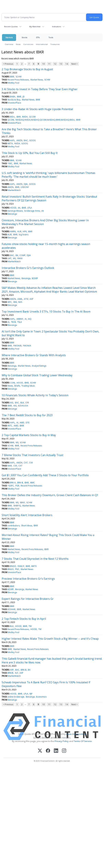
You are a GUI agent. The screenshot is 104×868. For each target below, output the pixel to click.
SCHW (19, 77)
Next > (74, 64)
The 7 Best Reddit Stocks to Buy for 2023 (27, 415)
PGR (17, 486)
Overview (9, 44)
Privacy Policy (62, 741)
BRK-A (13, 483)
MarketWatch (14, 190)
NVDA (25, 117)
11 (49, 64)
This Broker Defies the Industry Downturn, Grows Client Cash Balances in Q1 (50, 495)
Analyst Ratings (39, 366)
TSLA (20, 322)
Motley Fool (14, 83)
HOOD (13, 208)
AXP (31, 299)
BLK (22, 403)
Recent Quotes (11, 27)
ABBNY (20, 319)
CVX (31, 463)
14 (67, 64)
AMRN (13, 231)
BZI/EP (35, 278)
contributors (14, 526)
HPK (25, 231)
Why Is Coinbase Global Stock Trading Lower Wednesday (37, 375)
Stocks (24, 37)
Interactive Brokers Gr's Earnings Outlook (28, 268)
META (10, 143)
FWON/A (27, 346)
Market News (37, 80)
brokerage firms (32, 211)
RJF (31, 694)
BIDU (12, 117)
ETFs (38, 37)
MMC (32, 483)
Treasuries (55, 44)
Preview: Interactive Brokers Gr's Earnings (28, 579)
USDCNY (25, 187)
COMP (22, 255)
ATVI (26, 299)
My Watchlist (35, 27)
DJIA (26, 184)
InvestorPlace (15, 103)
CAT (26, 463)
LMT (9, 258)
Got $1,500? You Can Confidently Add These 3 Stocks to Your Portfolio (45, 475)
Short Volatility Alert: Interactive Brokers (27, 515)
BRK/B (10, 673)
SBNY (22, 503)
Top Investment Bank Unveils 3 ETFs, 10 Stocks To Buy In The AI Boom (46, 311)
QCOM (32, 117)
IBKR (12, 77)
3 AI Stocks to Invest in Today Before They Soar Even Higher (40, 89)
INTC (10, 426)
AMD (22, 423)
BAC (26, 140)
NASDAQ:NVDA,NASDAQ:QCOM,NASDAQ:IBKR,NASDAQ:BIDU (45, 120)
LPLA (30, 208)
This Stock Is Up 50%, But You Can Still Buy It (30, 153)
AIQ (30, 319)
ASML (20, 299)
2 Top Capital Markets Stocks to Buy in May (29, 435)
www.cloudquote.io (76, 734)
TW (30, 626)
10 (43, 64)
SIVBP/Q (17, 506)
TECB (13, 322)
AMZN (19, 140)
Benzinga (12, 214)
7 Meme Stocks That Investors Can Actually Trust (32, 455)
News (18, 44)
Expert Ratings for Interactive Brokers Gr (28, 599)
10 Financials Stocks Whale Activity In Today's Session (35, 395)
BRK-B (20, 483)
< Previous (8, 64)
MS (14, 258)
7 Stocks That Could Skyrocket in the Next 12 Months (35, 559)
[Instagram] (64, 751)
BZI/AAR (11, 609)
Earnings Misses (15, 211)
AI (26, 319)
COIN (12, 383)
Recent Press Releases (18, 80)
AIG (12, 403)
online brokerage (16, 697)
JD (24, 97)
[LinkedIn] (56, 751)
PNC (17, 569)
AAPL (12, 140)
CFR (27, 403)
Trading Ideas (28, 386)
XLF (17, 673)
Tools (51, 37)
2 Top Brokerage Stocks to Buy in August (27, 69)
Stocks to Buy (14, 100)
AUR (19, 231)
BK (17, 255)
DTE (28, 423)
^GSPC (11, 486)
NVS (20, 302)
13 (61, 64)
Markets (9, 37)
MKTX (34, 566)
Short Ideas (27, 526)
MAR (10, 466)
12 (55, 64)
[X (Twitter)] (40, 751)
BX (29, 670)
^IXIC (10, 163)
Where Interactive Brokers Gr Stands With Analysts (34, 355)
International (42, 44)
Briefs (17, 386)
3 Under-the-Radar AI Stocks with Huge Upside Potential (37, 109)
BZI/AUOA (23, 406)
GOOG (32, 140)
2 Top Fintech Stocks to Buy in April (24, 619)
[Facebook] (48, 751)
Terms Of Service (83, 741)
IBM (15, 302)
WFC (10, 302)
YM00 (20, 258)
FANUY (21, 566)
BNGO (13, 566)
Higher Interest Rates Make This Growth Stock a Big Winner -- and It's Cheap (50, 639)
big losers (24, 235)
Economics (41, 697)
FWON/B (17, 346)
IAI (19, 208)
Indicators (56, 27)
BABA (13, 97)
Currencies (28, 44)
